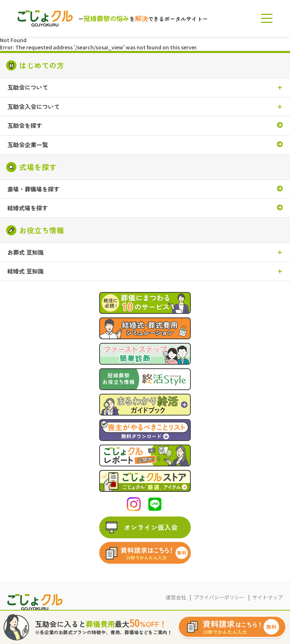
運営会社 (176, 597)
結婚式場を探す (28, 208)
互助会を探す (25, 126)
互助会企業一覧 (28, 145)
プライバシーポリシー (219, 597)
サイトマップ (267, 597)
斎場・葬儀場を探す (33, 189)
